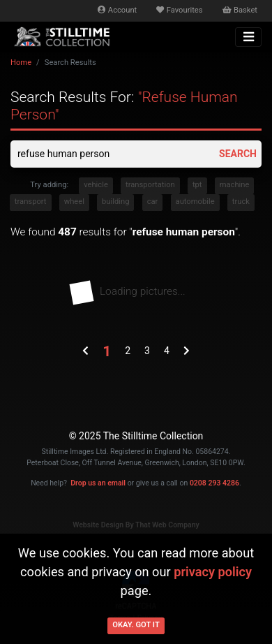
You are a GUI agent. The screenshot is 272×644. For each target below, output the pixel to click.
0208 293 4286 (214, 483)
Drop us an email (98, 483)
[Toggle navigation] (248, 37)
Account (117, 10)
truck (241, 202)
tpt (197, 185)
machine (235, 185)
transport (31, 202)
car (153, 202)
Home (21, 63)
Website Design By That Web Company (136, 525)
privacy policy (213, 572)
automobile (195, 202)
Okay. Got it (136, 625)
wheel (74, 202)
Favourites (179, 10)
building (115, 202)
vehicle (96, 185)
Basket (240, 10)
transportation (150, 185)
